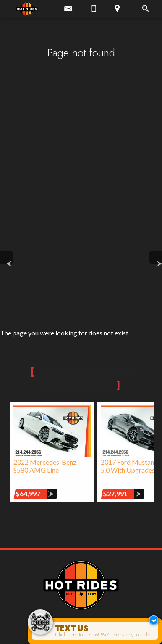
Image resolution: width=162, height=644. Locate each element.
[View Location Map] (117, 9)
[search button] (145, 6)
